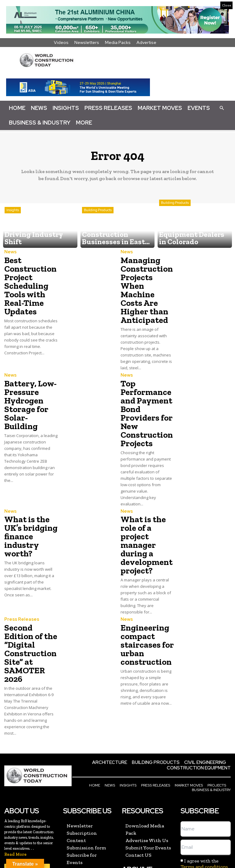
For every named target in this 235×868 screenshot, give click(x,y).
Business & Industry (40, 123)
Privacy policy (214, 796)
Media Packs (118, 42)
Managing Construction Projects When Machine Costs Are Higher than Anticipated (146, 282)
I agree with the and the (205, 791)
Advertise (146, 42)
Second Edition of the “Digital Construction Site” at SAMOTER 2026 (31, 590)
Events (199, 108)
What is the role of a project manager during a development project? (146, 502)
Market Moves (160, 108)
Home (17, 108)
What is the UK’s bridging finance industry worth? (28, 498)
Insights (66, 108)
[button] (222, 108)
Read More (15, 778)
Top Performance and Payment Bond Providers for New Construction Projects (147, 387)
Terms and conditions (204, 791)
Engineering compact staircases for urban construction (144, 590)
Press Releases (108, 108)
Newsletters (87, 42)
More (84, 123)
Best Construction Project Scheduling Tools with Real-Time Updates (27, 282)
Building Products (98, 225)
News (39, 108)
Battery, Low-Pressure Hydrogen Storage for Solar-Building (29, 380)
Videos (61, 42)
